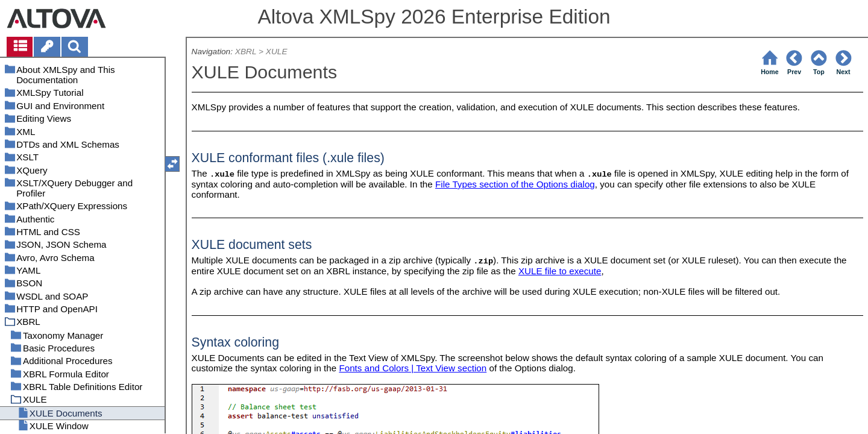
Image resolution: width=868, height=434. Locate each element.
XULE (277, 52)
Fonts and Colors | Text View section (413, 368)
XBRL (246, 52)
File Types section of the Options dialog (515, 184)
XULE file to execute (560, 271)
